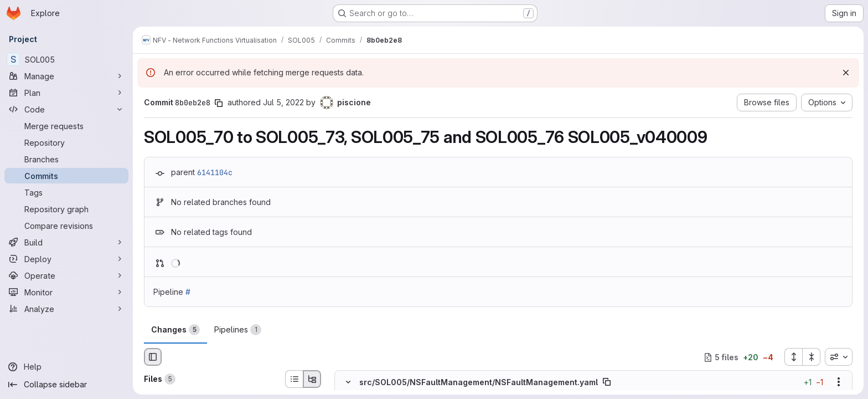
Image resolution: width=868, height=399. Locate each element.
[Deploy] (66, 259)
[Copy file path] (607, 382)
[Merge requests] (66, 126)
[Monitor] (66, 292)
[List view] (294, 379)
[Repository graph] (66, 209)
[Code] (66, 109)
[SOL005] (66, 59)
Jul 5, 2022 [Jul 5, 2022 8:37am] (283, 102)
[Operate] (66, 275)
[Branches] (66, 159)
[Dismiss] (846, 73)
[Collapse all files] (812, 357)
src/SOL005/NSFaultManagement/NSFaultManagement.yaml (479, 382)
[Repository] (66, 142)
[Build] (66, 242)
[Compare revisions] (66, 226)
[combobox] (839, 357)
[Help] (66, 367)
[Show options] (839, 382)
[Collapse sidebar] (66, 385)
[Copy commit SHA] (219, 103)
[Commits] (66, 176)
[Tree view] (312, 379)
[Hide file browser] (153, 357)
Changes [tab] (175, 330)
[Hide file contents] (348, 382)
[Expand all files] (793, 357)
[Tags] (66, 192)
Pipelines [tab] (238, 330)
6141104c (215, 172)
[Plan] (66, 93)
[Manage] (66, 76)
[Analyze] (66, 309)
